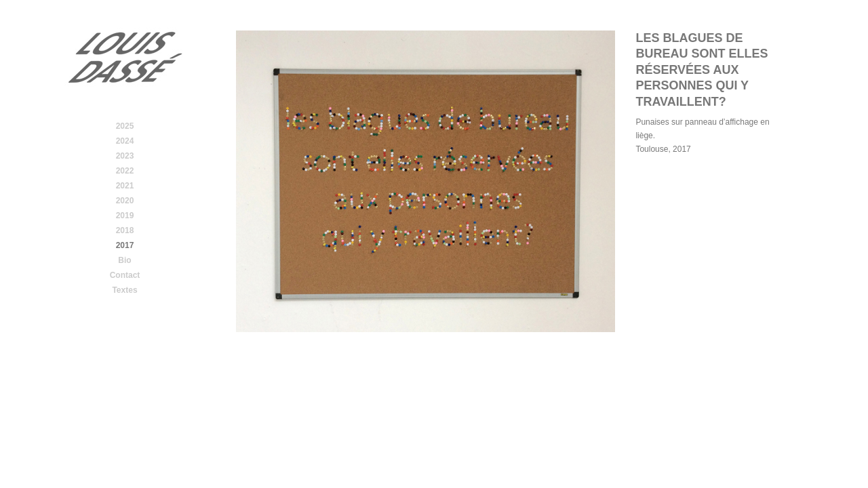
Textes (124, 290)
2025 (125, 126)
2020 (125, 201)
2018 (125, 230)
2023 (125, 156)
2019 (125, 216)
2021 (125, 186)
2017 (125, 245)
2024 (125, 141)
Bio (124, 260)
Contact (125, 275)
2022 (125, 171)
